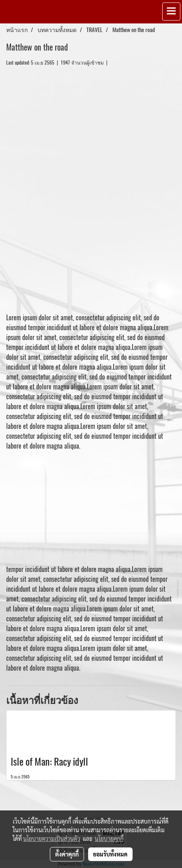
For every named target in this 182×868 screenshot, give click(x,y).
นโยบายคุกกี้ (109, 838)
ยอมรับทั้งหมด (110, 854)
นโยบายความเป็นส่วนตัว (52, 838)
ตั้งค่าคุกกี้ (67, 854)
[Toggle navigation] (171, 12)
